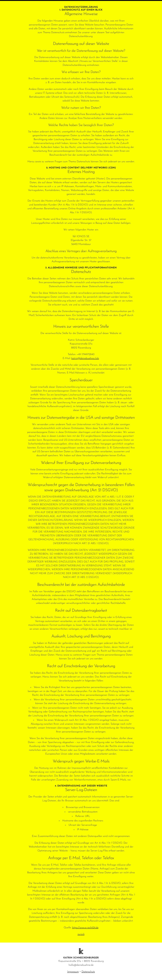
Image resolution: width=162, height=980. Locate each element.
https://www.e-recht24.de (85, 928)
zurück (81, 934)
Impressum (73, 972)
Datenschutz (88, 972)
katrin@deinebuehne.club (85, 358)
